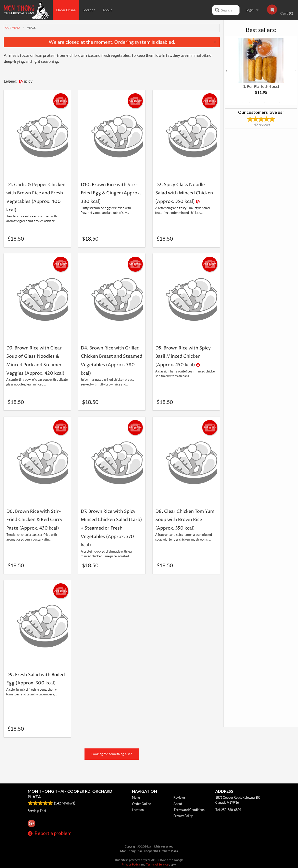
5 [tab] (272, 103)
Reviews (179, 797)
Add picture (61, 101)
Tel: (228, 810)
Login (250, 10)
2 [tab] (250, 103)
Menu (136, 797)
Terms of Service (157, 864)
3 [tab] (257, 103)
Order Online (66, 10)
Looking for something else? (112, 769)
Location (89, 10)
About (107, 10)
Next (294, 71)
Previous (227, 71)
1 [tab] (242, 103)
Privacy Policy (183, 816)
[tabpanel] (261, 71)
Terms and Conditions (189, 810)
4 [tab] (265, 103)
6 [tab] (280, 103)
